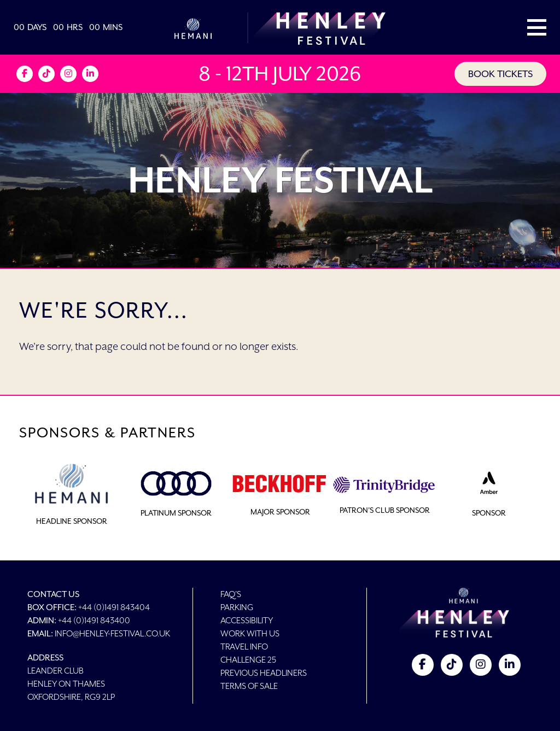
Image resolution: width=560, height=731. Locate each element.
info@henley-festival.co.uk (112, 633)
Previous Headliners (264, 673)
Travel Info (244, 647)
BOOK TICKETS (500, 74)
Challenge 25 (248, 660)
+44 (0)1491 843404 (114, 607)
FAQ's (231, 594)
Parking (237, 607)
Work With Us (250, 633)
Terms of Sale (249, 686)
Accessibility (247, 620)
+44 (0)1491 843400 (94, 620)
